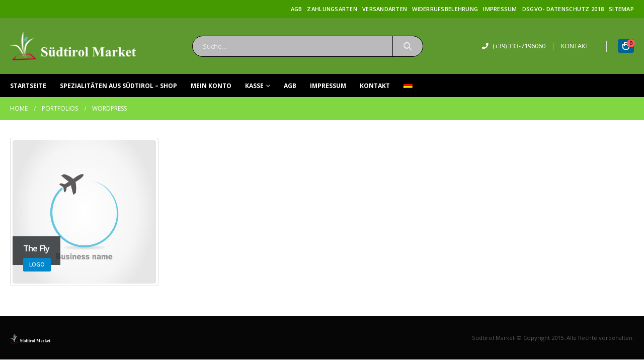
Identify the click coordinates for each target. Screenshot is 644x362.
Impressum (500, 9)
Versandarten (385, 9)
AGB (297, 9)
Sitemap (621, 9)
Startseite (28, 86)
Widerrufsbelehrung (445, 9)
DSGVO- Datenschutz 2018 (563, 9)
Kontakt (375, 86)
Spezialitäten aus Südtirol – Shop (118, 86)
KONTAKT (575, 46)
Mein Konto (211, 86)
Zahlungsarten (332, 9)
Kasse (254, 86)
